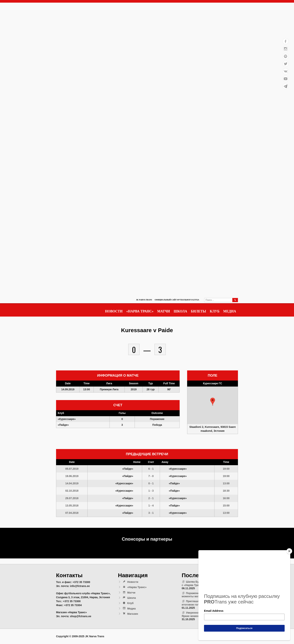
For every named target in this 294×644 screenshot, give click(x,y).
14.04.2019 (72, 483)
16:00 (226, 498)
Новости (114, 311)
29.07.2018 (72, 498)
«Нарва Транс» (140, 311)
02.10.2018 (72, 491)
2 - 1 (151, 498)
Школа (180, 311)
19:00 (226, 469)
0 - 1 (151, 483)
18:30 (226, 491)
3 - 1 (151, 513)
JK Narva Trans (144, 300)
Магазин (130, 614)
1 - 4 (151, 506)
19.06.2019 (72, 476)
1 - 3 (151, 491)
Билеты (198, 311)
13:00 (226, 483)
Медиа (230, 311)
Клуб (215, 311)
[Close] (289, 551)
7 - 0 (151, 476)
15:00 (226, 506)
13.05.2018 (72, 506)
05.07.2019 (72, 469)
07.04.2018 (72, 513)
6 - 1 (151, 469)
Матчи (164, 311)
